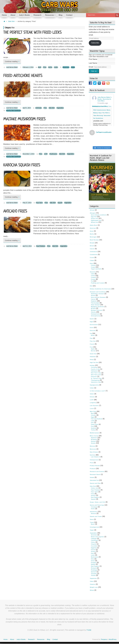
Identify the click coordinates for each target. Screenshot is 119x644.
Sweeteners (94, 512)
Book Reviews (94, 240)
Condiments (94, 254)
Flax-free (93, 341)
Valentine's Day (96, 382)
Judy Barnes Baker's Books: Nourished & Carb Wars (105, 99)
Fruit (91, 347)
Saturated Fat (94, 480)
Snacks (93, 443)
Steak (73, 67)
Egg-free (94, 217)
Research (31, 639)
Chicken (94, 415)
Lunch (92, 408)
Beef (40, 67)
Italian (92, 394)
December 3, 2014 (28, 154)
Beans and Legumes (97, 537)
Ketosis (92, 397)
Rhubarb (94, 568)
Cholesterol (94, 251)
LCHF (46, 154)
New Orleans (94, 452)
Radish (93, 564)
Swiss (92, 519)
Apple (93, 349)
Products (93, 468)
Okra (93, 559)
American (93, 228)
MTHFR (93, 308)
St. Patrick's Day (96, 378)
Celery (93, 542)
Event (92, 327)
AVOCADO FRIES (15, 211)
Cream (93, 267)
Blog (48, 639)
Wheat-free (94, 222)
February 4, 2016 (28, 67)
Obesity (93, 312)
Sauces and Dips (95, 483)
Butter (93, 335)
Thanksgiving (95, 380)
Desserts (93, 272)
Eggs (91, 322)
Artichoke (39, 108)
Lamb (93, 421)
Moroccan (93, 449)
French (92, 344)
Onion (93, 561)
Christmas (94, 367)
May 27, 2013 (27, 203)
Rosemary (66, 67)
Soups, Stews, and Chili (98, 502)
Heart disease (95, 305)
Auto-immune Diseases (98, 297)
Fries (45, 67)
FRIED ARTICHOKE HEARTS (23, 76)
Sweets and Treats (96, 516)
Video (92, 581)
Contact (55, 639)
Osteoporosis (95, 314)
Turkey (93, 430)
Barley (92, 234)
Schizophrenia (96, 316)
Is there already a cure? (98, 391)
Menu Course (94, 436)
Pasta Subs (95, 424)
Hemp (92, 359)
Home (5, 639)
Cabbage (94, 538)
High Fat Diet (94, 362)
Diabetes (94, 301)
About (12, 639)
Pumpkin (94, 562)
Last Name (93, 63)
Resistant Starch (95, 474)
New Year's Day (96, 373)
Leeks (56, 67)
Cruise (92, 257)
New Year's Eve (96, 375)
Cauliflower (95, 540)
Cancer (92, 249)
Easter (92, 319)
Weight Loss (94, 587)
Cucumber (94, 546)
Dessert (93, 441)
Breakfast (94, 439)
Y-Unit (89, 630)
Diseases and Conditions (98, 292)
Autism (93, 295)
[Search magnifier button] (117, 15)
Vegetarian (93, 578)
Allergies (93, 213)
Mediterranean (94, 433)
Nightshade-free (96, 220)
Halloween (94, 371)
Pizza (92, 463)
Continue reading (13, 61)
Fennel (93, 549)
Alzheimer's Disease (97, 293)
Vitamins (93, 584)
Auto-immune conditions (99, 215)
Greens (93, 551)
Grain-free (93, 354)
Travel (92, 522)
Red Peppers (95, 497)
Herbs (50, 67)
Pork (92, 426)
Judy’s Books (21, 639)
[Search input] (101, 15)
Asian (92, 231)
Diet (91, 286)
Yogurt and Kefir (96, 269)
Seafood (94, 428)
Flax (91, 338)
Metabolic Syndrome (97, 306)
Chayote (94, 544)
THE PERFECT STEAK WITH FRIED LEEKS (32, 33)
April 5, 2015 (27, 108)
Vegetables (60, 108)
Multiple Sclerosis (97, 310)
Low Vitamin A (96, 457)
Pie (92, 281)
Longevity (93, 402)
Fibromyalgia (95, 303)
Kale (92, 553)
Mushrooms (53, 154)
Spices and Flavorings (97, 505)
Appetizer (94, 438)
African (92, 210)
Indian (92, 388)
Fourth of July (95, 369)
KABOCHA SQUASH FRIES (22, 165)
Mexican (93, 446)
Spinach (94, 572)
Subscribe (95, 43)
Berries (93, 351)
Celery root (95, 488)
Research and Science (97, 471)
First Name (93, 59)
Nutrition (93, 455)
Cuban (92, 260)
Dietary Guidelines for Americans (100, 289)
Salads (92, 477)
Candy (93, 275)
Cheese (93, 265)
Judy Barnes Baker (12, 67)
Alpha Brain (94, 225)
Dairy (92, 263)
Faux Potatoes (41, 246)
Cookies (94, 277)
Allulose (94, 513)
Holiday (92, 365)
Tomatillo (94, 573)
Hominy (93, 495)
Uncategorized (94, 527)
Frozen (93, 279)
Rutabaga (94, 570)
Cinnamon (94, 507)
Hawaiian (93, 356)
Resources (41, 639)
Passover (94, 376)
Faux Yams (39, 203)
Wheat (92, 590)
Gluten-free (95, 218)
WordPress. (113, 639)
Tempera (104, 639)
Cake (93, 274)
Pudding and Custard (98, 283)
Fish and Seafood (97, 419)
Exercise (93, 330)
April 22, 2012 (27, 246)
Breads (92, 243)
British (92, 246)
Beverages (93, 237)
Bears (93, 524)
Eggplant (94, 548)
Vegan (92, 530)
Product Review (95, 465)
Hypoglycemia (94, 385)
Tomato (93, 575)
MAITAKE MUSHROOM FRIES (24, 119)
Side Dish (11, 21)
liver (92, 422)
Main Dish (93, 411)
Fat (91, 333)
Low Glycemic (94, 405)
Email (91, 67)
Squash (60, 203)
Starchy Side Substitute (14, 111)
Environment (94, 324)
